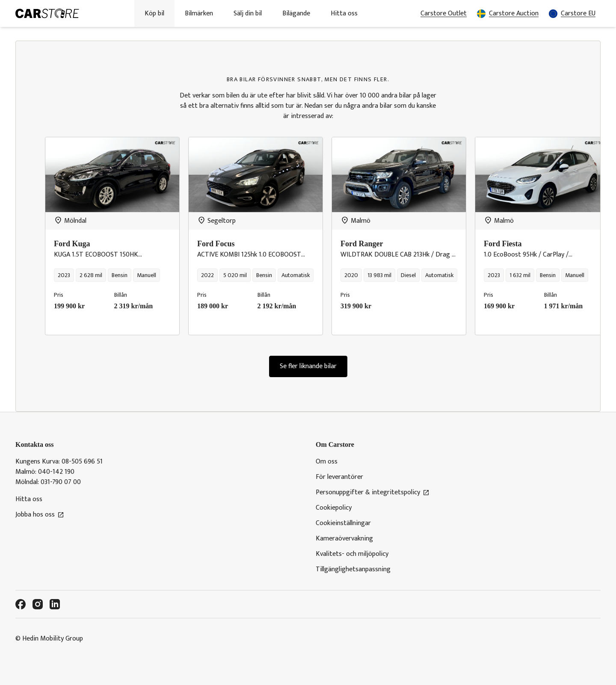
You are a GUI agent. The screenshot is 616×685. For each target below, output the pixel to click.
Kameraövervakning (344, 539)
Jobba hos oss (40, 515)
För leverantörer (339, 477)
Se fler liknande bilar (308, 366)
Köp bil (154, 13)
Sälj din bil (248, 13)
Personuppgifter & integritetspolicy (373, 493)
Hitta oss (344, 13)
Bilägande (296, 13)
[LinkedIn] (55, 604)
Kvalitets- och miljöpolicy (352, 554)
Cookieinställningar (343, 523)
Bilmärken (199, 13)
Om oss (327, 462)
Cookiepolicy (334, 508)
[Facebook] (21, 604)
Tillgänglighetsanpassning (353, 570)
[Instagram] (38, 604)
